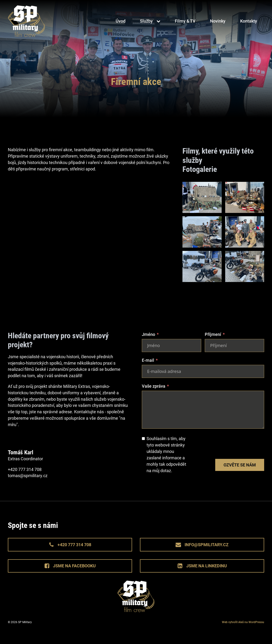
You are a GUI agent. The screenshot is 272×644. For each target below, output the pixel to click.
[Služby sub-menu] (159, 21)
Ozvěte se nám (240, 465)
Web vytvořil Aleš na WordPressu (243, 622)
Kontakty (249, 21)
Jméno (148, 334)
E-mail (148, 360)
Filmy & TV (185, 21)
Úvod (121, 21)
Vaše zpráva (154, 386)
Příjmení (213, 334)
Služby (146, 21)
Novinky (218, 21)
